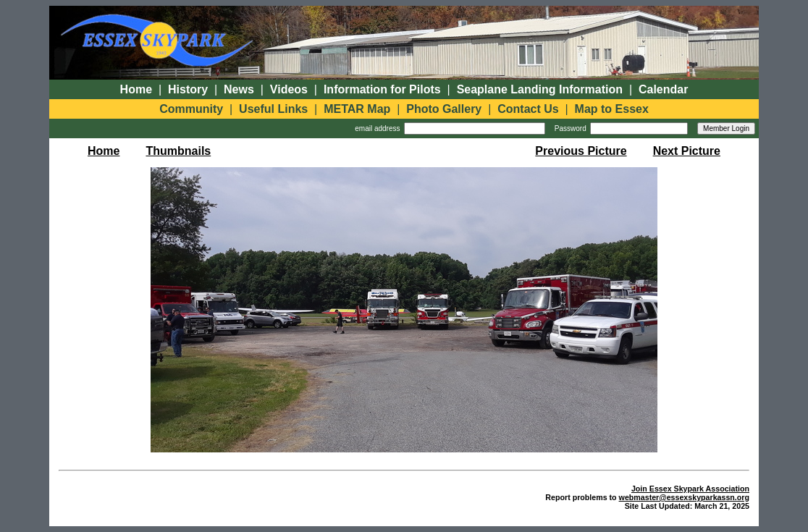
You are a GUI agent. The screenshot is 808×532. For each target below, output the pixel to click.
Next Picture (687, 151)
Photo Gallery (444, 109)
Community (191, 109)
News (239, 89)
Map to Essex (612, 109)
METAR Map (357, 109)
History (188, 89)
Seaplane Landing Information (540, 89)
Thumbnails (178, 151)
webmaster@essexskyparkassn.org (684, 497)
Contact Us (528, 109)
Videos (289, 89)
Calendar (663, 89)
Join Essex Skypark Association (690, 489)
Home (136, 89)
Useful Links (273, 109)
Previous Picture (581, 151)
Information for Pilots (382, 89)
